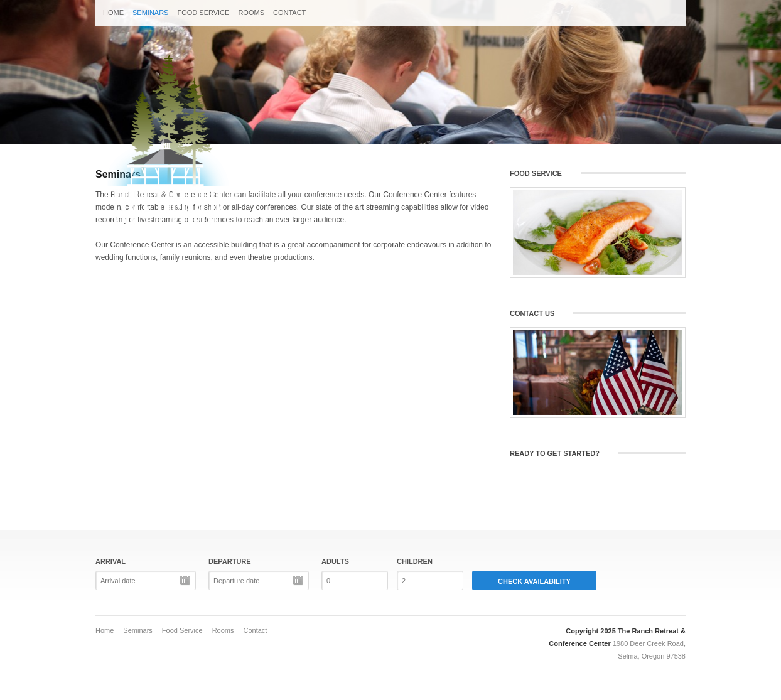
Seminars (150, 13)
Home (113, 13)
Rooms (251, 13)
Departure (230, 561)
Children (415, 561)
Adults (335, 561)
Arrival (110, 561)
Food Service (203, 13)
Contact (289, 13)
